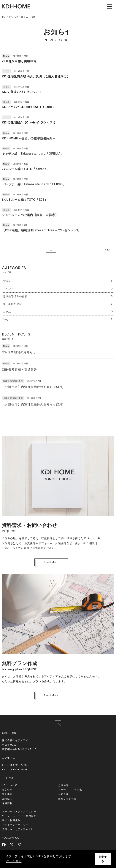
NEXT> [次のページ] (109, 250)
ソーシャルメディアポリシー (19, 811)
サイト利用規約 (11, 820)
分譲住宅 (63, 785)
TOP (4, 17)
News (6, 281)
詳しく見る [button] (14, 861)
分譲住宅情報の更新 (15, 296)
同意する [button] (103, 859)
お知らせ (14, 17)
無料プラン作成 (67, 799)
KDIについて (10, 785)
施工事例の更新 (12, 304)
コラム (7, 312)
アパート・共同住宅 (70, 790)
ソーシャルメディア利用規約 (19, 816)
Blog (6, 319)
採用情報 (7, 803)
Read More (49, 562)
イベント (8, 289)
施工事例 (7, 794)
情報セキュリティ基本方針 (18, 829)
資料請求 (7, 799)
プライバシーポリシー (15, 825)
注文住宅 (7, 790)
